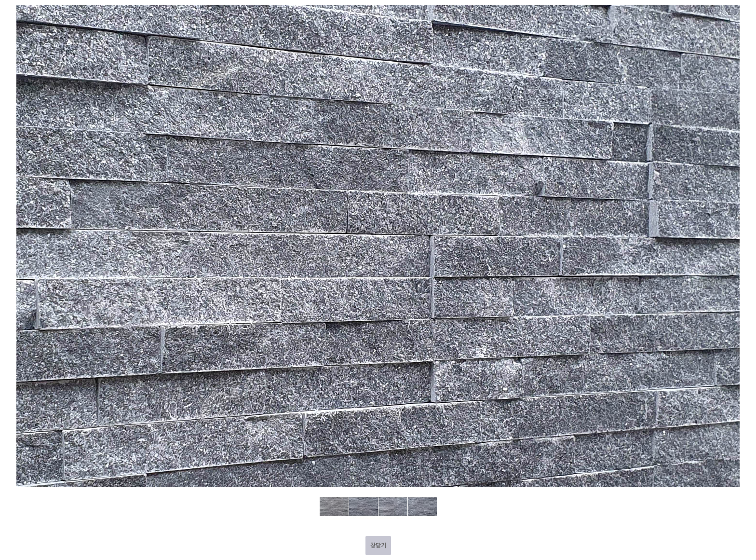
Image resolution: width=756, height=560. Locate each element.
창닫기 (378, 546)
